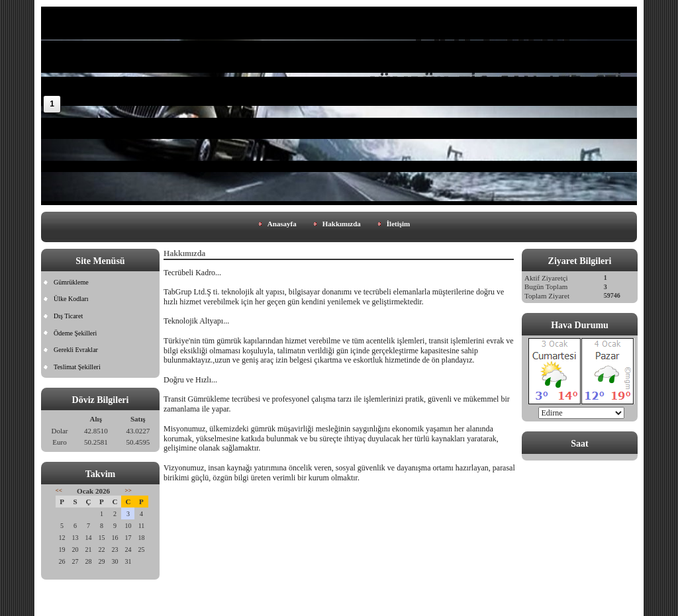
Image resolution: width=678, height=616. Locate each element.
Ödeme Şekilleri (75, 333)
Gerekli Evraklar (76, 350)
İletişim (398, 224)
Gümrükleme (71, 282)
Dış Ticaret (68, 316)
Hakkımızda (342, 224)
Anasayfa (282, 224)
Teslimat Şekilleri (77, 367)
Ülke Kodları (71, 299)
